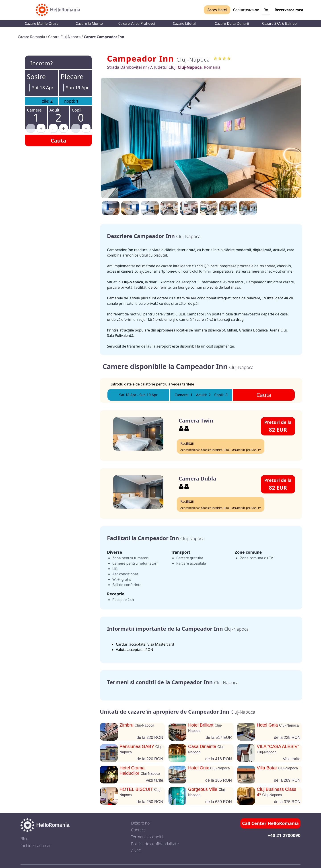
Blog (25, 839)
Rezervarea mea (289, 10)
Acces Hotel (217, 10)
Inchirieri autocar (36, 845)
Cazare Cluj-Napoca (65, 37)
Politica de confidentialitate (155, 844)
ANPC (136, 851)
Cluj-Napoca (193, 59)
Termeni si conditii (147, 837)
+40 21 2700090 (284, 835)
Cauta (58, 140)
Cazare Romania (32, 37)
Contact (138, 830)
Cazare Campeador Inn (104, 37)
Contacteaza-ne (246, 10)
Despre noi (141, 823)
